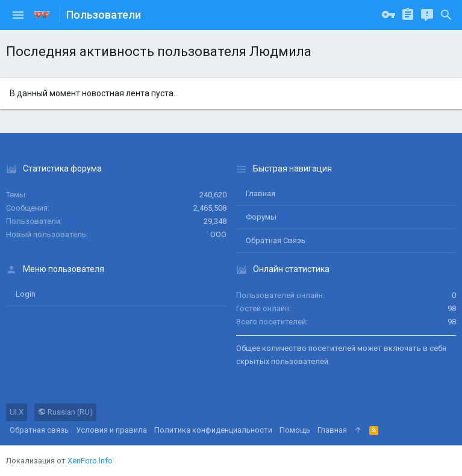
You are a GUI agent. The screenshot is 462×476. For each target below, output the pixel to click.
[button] (18, 15)
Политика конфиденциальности (213, 430)
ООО (218, 234)
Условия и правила (111, 430)
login (26, 294)
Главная (261, 193)
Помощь (295, 430)
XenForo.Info (90, 461)
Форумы (261, 217)
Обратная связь (276, 240)
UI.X (17, 412)
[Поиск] (446, 15)
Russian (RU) (65, 412)
